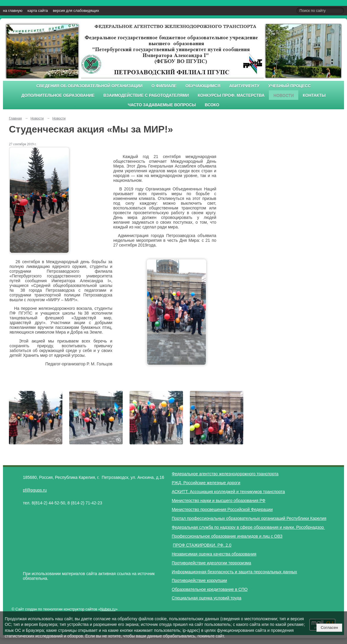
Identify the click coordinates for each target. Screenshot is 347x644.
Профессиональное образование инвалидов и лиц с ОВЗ (227, 536)
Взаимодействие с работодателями (146, 96)
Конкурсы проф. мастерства (231, 96)
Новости (284, 96)
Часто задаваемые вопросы (162, 105)
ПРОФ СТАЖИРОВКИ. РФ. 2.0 (202, 545)
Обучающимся (203, 86)
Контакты (314, 96)
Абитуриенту (245, 86)
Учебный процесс (290, 86)
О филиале (164, 86)
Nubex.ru (108, 609)
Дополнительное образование (58, 96)
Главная (15, 118)
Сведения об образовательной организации (89, 86)
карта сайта (38, 11)
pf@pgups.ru (35, 490)
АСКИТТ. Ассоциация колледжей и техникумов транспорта (228, 492)
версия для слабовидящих (76, 11)
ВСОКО (212, 105)
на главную (13, 11)
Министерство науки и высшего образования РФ (219, 501)
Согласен (329, 628)
